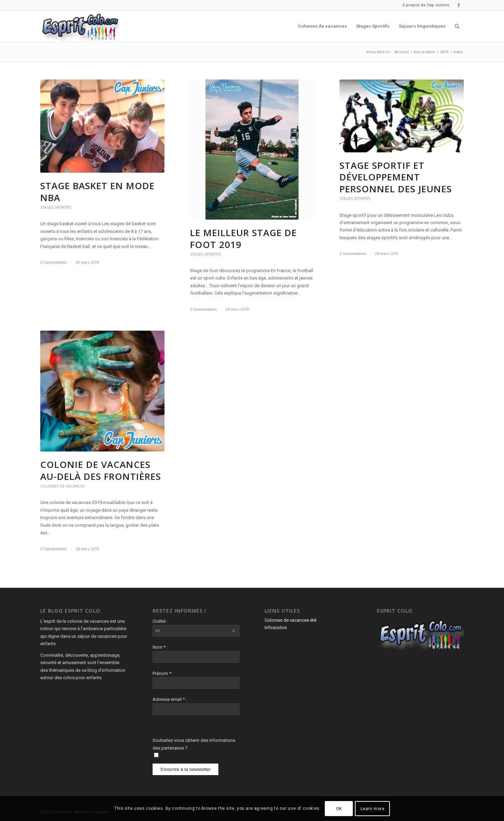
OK (339, 809)
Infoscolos (276, 627)
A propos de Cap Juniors (426, 5)
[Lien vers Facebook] (458, 5)
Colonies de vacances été (290, 620)
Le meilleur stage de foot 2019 (243, 239)
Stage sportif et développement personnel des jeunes (396, 177)
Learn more (373, 809)
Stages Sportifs (56, 207)
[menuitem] (424, 5)
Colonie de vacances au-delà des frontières (102, 470)
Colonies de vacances (62, 486)
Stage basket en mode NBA (97, 192)
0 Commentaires (54, 263)
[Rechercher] (457, 26)
